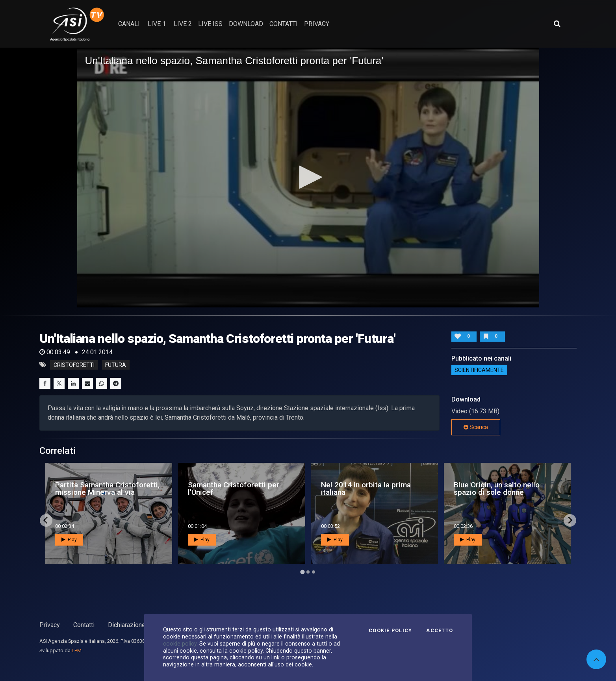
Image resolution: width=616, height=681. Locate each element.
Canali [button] (129, 24)
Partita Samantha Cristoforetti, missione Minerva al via (107, 489)
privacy (317, 24)
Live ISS (210, 24)
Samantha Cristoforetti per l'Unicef (234, 489)
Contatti (84, 625)
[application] (308, 178)
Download (246, 24)
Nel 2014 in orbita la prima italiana (366, 489)
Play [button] (69, 540)
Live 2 (183, 24)
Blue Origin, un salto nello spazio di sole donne (497, 489)
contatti (284, 24)
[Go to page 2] (308, 572)
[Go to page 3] (314, 572)
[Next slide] (570, 520)
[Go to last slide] (46, 520)
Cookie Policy (390, 631)
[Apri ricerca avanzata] (557, 24)
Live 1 (157, 24)
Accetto (440, 631)
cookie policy (180, 644)
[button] (308, 177)
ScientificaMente (479, 370)
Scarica (476, 427)
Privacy (50, 625)
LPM (77, 650)
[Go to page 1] (302, 572)
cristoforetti (74, 365)
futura (116, 365)
